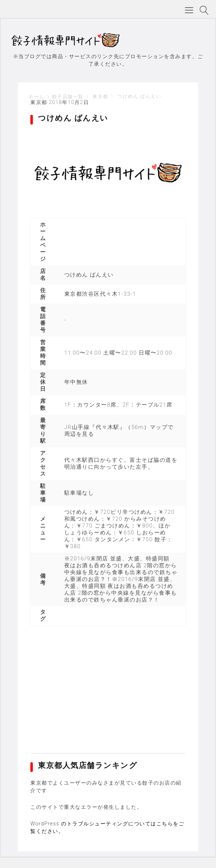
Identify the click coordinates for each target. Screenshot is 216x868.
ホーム (36, 97)
